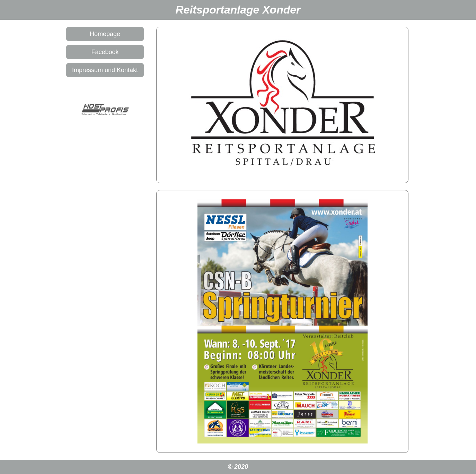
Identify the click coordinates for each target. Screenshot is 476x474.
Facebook (105, 52)
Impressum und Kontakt (105, 70)
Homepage (105, 34)
